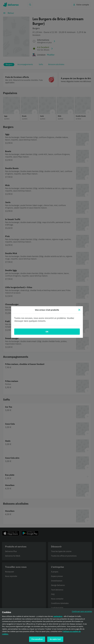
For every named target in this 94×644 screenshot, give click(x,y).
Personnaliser (37, 641)
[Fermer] (79, 310)
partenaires (58, 618)
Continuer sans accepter (82, 613)
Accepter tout (55, 641)
